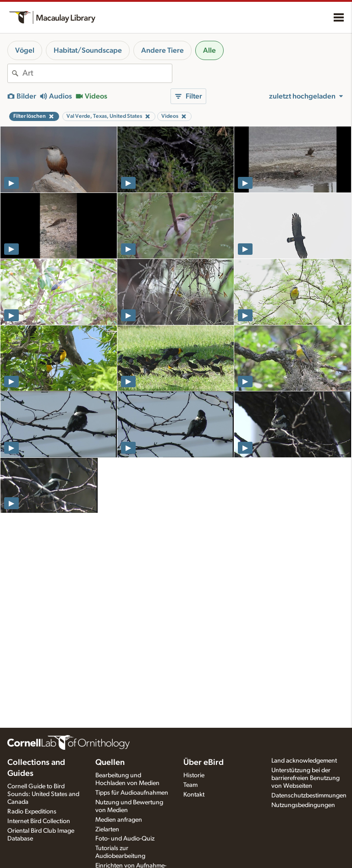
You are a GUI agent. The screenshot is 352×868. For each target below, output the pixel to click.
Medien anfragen (119, 820)
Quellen (110, 763)
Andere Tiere (162, 50)
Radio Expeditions (32, 812)
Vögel (25, 50)
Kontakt (194, 795)
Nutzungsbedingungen (303, 805)
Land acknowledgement (304, 761)
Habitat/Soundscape (88, 50)
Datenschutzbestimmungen (309, 796)
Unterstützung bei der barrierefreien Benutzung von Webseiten (305, 778)
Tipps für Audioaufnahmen (132, 793)
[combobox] (97, 73)
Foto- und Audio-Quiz (125, 839)
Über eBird (203, 763)
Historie (194, 775)
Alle (209, 50)
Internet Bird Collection (39, 821)
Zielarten (107, 830)
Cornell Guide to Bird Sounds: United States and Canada (43, 794)
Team (190, 785)
